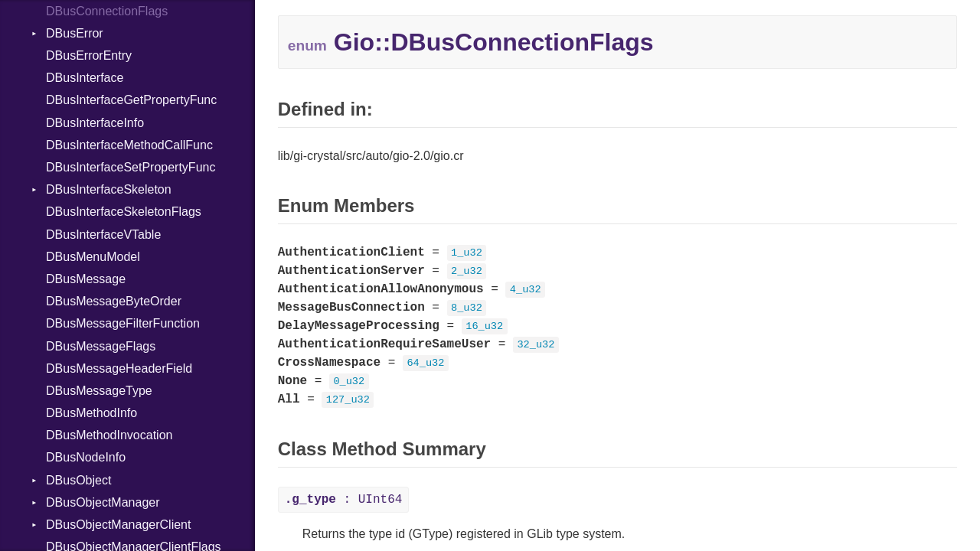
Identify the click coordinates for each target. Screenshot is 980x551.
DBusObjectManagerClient (118, 525)
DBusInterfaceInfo (95, 123)
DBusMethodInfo (91, 413)
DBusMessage (86, 279)
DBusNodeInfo (86, 457)
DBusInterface (85, 78)
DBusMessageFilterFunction (123, 323)
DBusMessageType (99, 391)
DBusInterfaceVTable (103, 235)
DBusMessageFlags (101, 346)
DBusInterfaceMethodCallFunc (129, 145)
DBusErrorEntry (89, 55)
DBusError (75, 33)
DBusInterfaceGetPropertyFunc (131, 100)
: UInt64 (344, 500)
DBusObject (78, 480)
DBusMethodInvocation (109, 435)
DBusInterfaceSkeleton (109, 189)
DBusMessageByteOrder (114, 301)
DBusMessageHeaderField (119, 368)
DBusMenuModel (93, 257)
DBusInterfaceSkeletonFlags (124, 212)
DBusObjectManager (103, 502)
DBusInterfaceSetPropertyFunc (131, 167)
